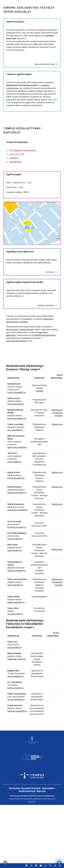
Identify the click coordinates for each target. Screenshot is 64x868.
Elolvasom (52, 272)
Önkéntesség (57, 410)
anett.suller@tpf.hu (15, 585)
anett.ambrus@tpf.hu (16, 404)
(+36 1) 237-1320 (17, 154)
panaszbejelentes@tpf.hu (17, 341)
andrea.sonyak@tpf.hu (16, 571)
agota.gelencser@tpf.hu (17, 447)
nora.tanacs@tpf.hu (15, 614)
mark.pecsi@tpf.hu (15, 539)
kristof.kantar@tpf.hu (16, 478)
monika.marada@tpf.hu (17, 418)
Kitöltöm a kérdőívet (48, 306)
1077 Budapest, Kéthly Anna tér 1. (23, 150)
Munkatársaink (15, 162)
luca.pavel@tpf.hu (15, 648)
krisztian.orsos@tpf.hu (17, 527)
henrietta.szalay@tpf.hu (17, 711)
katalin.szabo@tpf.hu (16, 602)
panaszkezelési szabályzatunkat (20, 330)
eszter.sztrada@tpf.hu (17, 392)
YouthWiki (39, 391)
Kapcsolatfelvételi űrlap (46, 64)
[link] (55, 866)
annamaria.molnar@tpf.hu (18, 510)
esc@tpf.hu (14, 158)
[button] (27, 866)
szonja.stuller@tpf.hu (16, 700)
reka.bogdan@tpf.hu (16, 676)
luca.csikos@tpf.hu (15, 430)
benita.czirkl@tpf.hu (16, 688)
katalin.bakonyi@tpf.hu (17, 659)
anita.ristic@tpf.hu (15, 550)
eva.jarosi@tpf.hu (14, 462)
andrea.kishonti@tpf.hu (17, 493)
